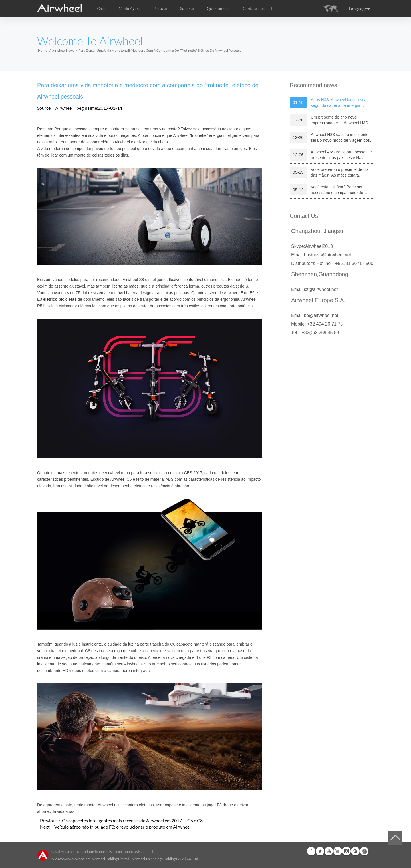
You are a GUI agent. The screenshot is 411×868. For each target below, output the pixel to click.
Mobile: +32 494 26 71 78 (317, 324)
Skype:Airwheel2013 (312, 246)
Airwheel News (63, 50)
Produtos (87, 852)
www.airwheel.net (77, 859)
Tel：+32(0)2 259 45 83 (315, 333)
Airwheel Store (338, 851)
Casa (101, 9)
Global (364, 851)
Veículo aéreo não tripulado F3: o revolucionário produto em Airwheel (122, 827)
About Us (131, 852)
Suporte (187, 9)
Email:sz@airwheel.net (314, 289)
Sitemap (116, 852)
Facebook (311, 851)
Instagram (346, 851)
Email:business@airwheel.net (321, 255)
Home (43, 50)
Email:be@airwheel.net (315, 315)
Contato (145, 852)
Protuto (160, 9)
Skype (355, 851)
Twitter (320, 851)
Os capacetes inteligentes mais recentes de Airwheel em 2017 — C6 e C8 (132, 820)
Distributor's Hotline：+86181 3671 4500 (332, 263)
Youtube (329, 851)
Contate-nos (254, 9)
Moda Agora (69, 852)
